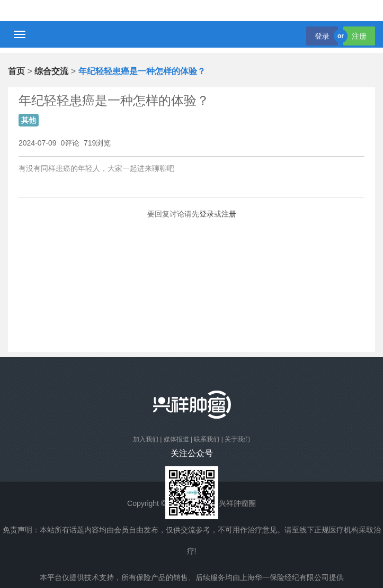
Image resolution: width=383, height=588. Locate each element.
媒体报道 (176, 439)
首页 (16, 71)
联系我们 (207, 439)
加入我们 (146, 439)
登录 (322, 36)
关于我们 (237, 439)
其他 (29, 120)
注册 (359, 36)
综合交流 (51, 71)
